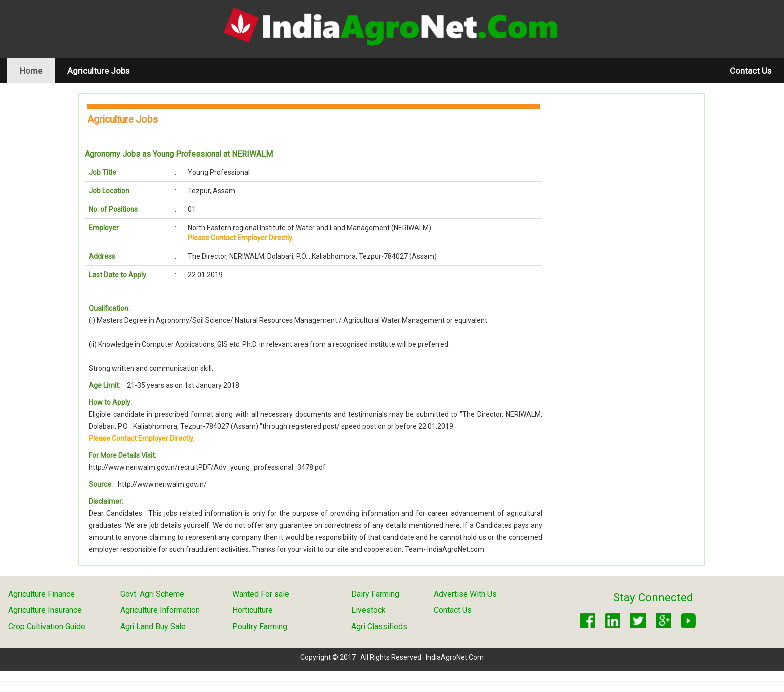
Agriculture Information (160, 610)
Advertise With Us (465, 594)
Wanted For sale (261, 594)
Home (37, 71)
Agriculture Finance (42, 594)
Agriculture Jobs (98, 71)
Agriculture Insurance (45, 610)
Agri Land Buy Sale (153, 627)
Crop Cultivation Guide (47, 627)
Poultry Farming (260, 627)
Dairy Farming (375, 594)
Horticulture (253, 610)
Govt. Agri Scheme (152, 594)
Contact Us (751, 71)
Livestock (369, 610)
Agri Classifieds (379, 627)
